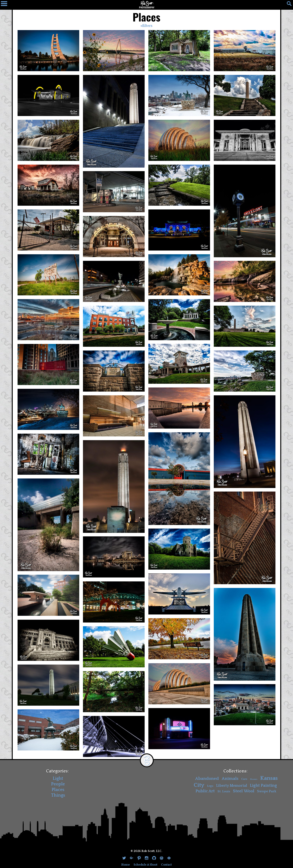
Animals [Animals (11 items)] (230, 779)
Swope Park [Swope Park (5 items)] (267, 791)
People (58, 784)
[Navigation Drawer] (6, 5)
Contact (166, 865)
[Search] (287, 5)
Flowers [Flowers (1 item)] (254, 779)
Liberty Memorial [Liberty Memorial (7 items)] (232, 785)
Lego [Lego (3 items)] (210, 786)
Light (58, 779)
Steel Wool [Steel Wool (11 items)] (244, 791)
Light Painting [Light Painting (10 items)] (263, 785)
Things (58, 795)
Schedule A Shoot (145, 865)
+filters (146, 26)
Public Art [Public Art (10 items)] (205, 791)
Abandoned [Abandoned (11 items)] (207, 779)
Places (58, 790)
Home (126, 865)
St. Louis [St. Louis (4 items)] (224, 791)
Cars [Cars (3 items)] (244, 779)
